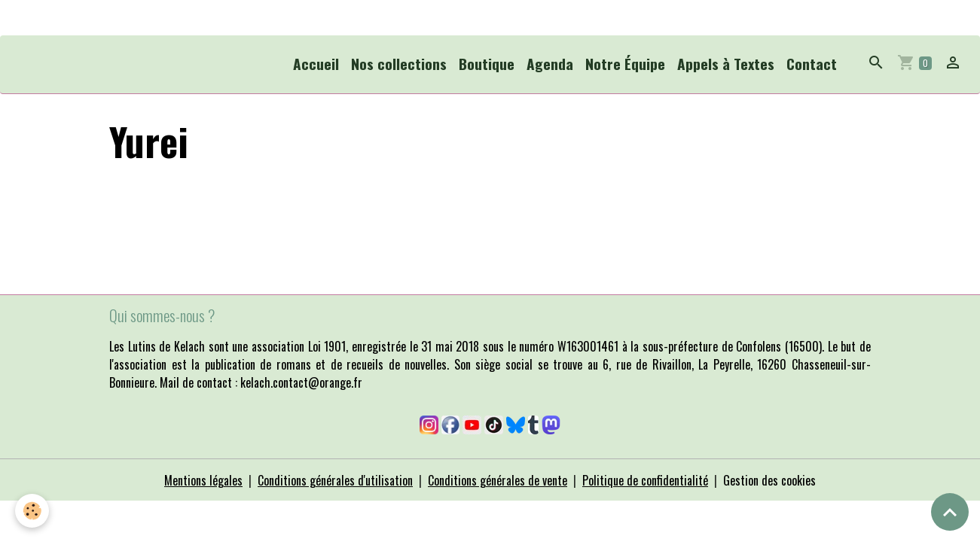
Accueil (316, 64)
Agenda (550, 64)
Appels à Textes (726, 64)
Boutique (487, 64)
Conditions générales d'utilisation (335, 480)
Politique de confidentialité (645, 480)
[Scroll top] (950, 512)
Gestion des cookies (769, 480)
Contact (812, 64)
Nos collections (399, 64)
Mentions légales (203, 480)
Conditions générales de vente (498, 480)
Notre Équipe (625, 64)
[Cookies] (32, 511)
